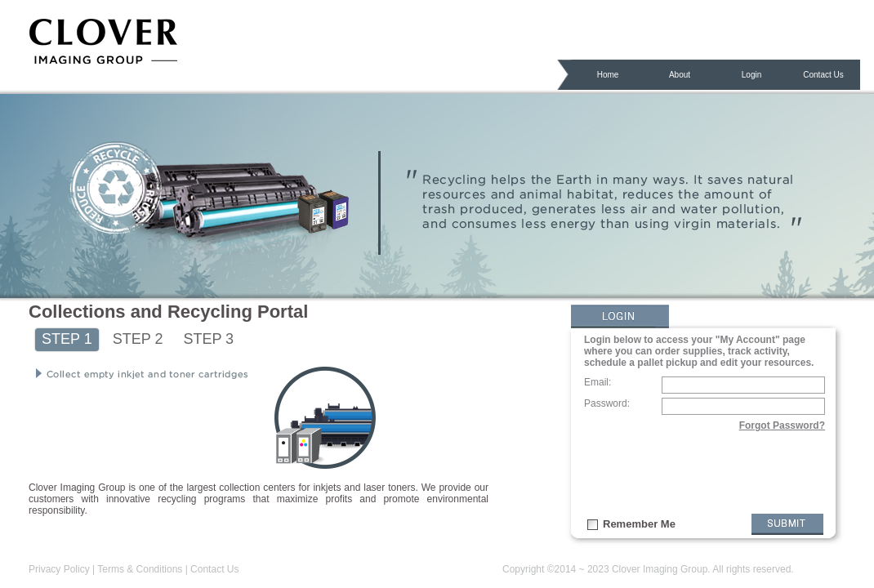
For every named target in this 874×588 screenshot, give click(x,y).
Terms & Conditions (140, 569)
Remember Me (639, 524)
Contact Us (823, 75)
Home (608, 75)
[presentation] (705, 479)
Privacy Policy (59, 569)
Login (751, 75)
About (680, 75)
